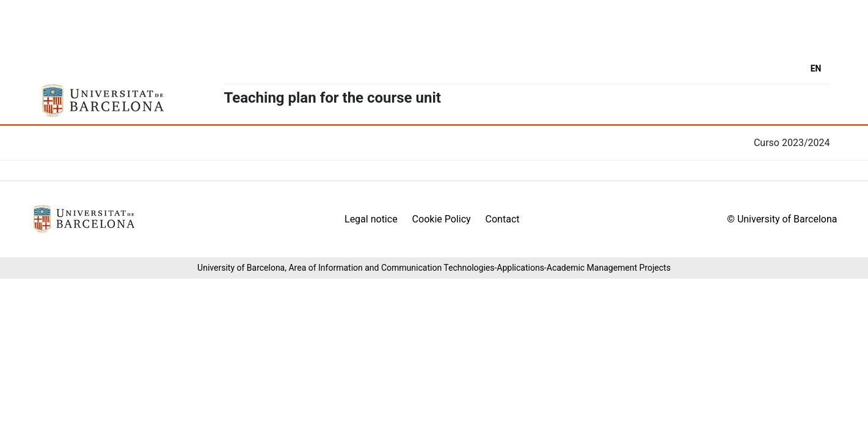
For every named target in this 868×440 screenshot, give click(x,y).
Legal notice (371, 219)
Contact (503, 219)
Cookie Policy (442, 219)
